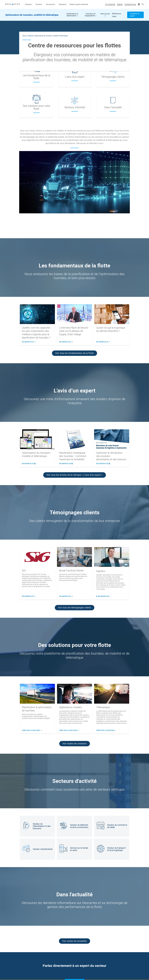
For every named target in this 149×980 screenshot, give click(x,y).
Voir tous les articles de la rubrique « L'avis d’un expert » (75, 475)
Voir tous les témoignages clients (75, 608)
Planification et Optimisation (72, 15)
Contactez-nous (130, 4)
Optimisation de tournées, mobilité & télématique (32, 15)
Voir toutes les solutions (75, 744)
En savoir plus (29, 342)
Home (25, 36)
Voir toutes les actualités (74, 941)
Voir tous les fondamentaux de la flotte (74, 353)
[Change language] (139, 4)
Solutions (28, 4)
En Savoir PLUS (66, 596)
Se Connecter (110, 4)
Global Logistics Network (79, 4)
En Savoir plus (28, 596)
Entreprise (63, 4)
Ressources (51, 4)
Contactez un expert (135, 15)
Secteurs (39, 4)
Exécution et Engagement (91, 15)
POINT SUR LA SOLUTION (32, 730)
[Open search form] (143, 4)
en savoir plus (104, 596)
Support (120, 4)
